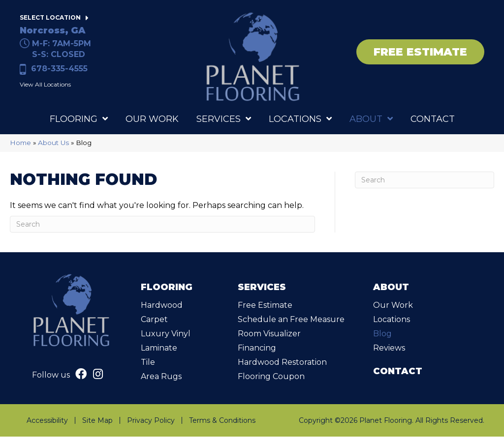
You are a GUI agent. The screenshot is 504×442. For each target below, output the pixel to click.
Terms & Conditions (222, 426)
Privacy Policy (151, 426)
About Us (53, 148)
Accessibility (47, 426)
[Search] (162, 230)
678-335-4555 (59, 72)
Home (20, 148)
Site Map (97, 426)
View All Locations (45, 87)
